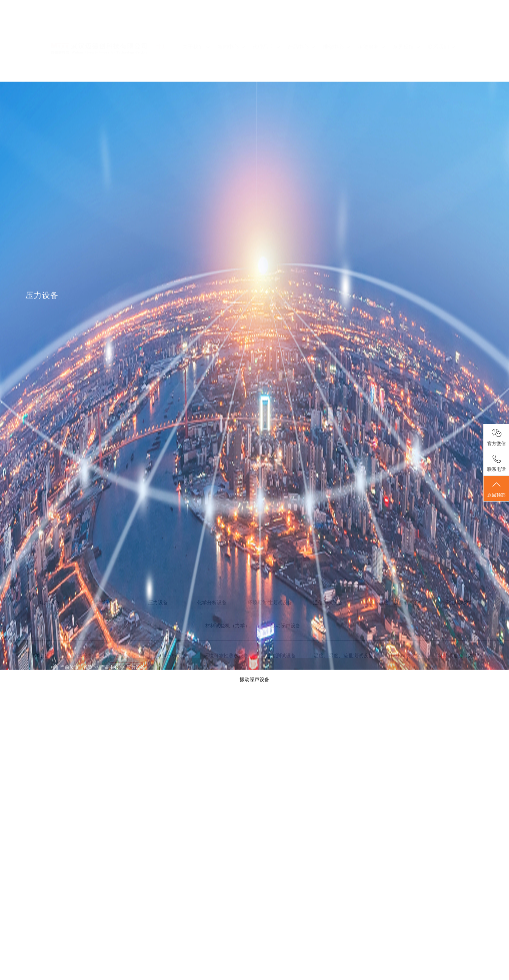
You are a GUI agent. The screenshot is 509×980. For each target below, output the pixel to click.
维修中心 (336, 23)
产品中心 (301, 23)
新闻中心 (231, 23)
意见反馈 (406, 23)
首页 (161, 23)
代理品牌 (266, 23)
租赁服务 (371, 23)
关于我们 (196, 23)
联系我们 (441, 23)
